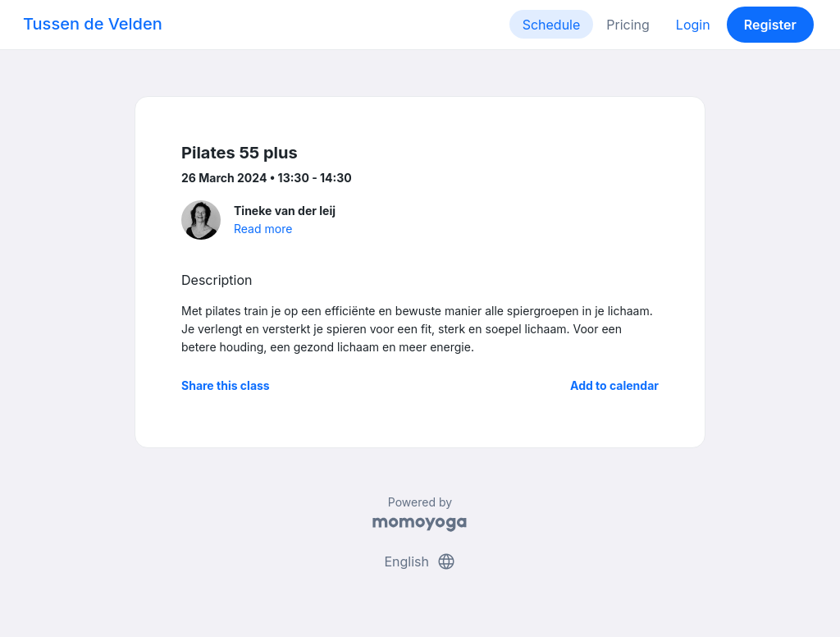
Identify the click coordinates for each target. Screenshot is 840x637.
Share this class (226, 385)
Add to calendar (614, 385)
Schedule (552, 25)
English (420, 561)
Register (770, 25)
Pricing (628, 25)
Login (693, 25)
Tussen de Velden (93, 24)
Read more (263, 229)
